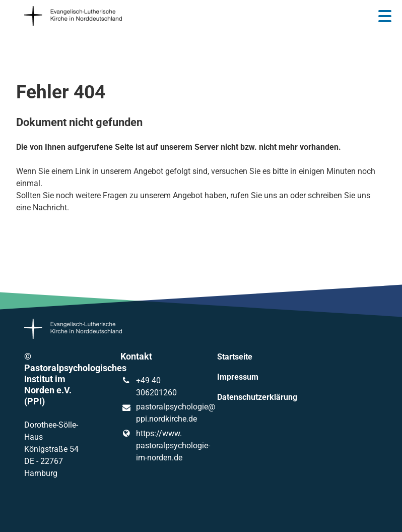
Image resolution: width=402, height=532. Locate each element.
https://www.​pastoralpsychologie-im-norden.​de (153, 446)
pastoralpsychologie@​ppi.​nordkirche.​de (153, 413)
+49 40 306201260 (148, 387)
